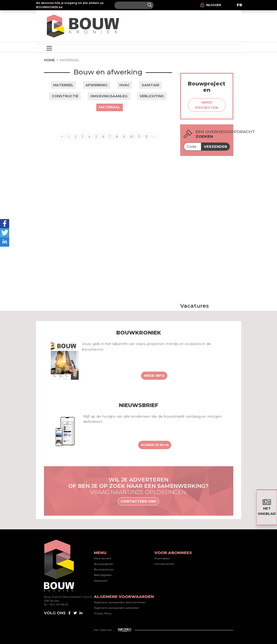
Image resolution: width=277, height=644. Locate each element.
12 (146, 136)
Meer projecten (207, 105)
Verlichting (152, 96)
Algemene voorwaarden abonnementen (120, 602)
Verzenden (215, 146)
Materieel (63, 85)
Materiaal (110, 107)
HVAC (125, 85)
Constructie (65, 96)
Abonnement (103, 558)
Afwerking (97, 85)
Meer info (154, 376)
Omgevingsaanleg (109, 96)
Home (49, 60)
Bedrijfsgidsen (103, 575)
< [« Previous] (62, 136)
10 (132, 136)
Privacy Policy (103, 613)
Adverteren (101, 581)
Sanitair (150, 85)
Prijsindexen (162, 558)
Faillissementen (164, 564)
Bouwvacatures (104, 569)
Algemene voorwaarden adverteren (117, 608)
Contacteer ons (138, 501)
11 (139, 136)
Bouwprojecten (104, 564)
